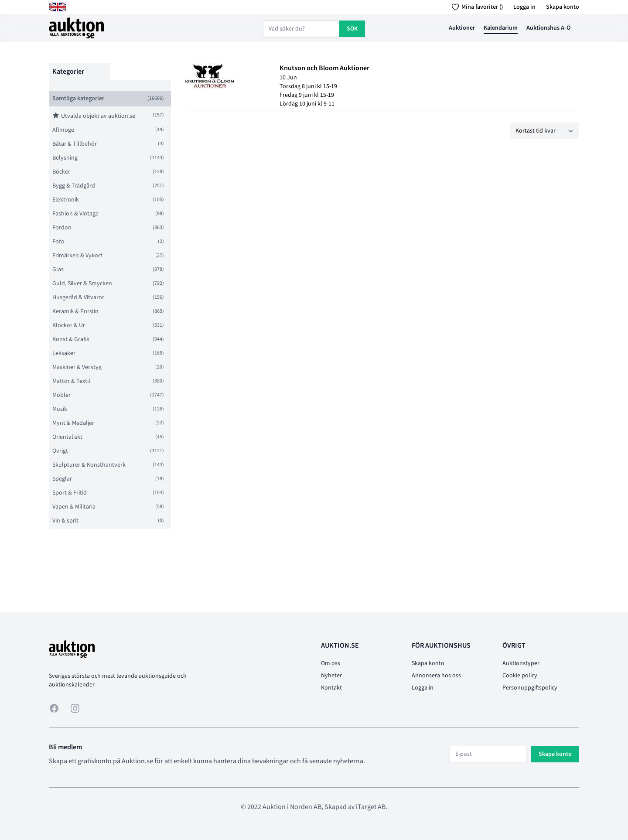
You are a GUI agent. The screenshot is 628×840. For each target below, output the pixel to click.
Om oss (331, 663)
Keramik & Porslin (75, 311)
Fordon (62, 228)
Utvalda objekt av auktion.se (94, 116)
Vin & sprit (65, 521)
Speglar (62, 479)
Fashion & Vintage (75, 214)
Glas (58, 270)
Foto (58, 242)
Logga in (524, 7)
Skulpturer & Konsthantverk (89, 465)
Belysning (65, 158)
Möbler (61, 395)
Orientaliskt (67, 437)
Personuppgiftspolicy (530, 688)
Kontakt (331, 688)
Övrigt (60, 451)
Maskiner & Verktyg (77, 367)
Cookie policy (520, 676)
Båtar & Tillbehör (75, 144)
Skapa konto (563, 7)
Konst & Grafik (71, 339)
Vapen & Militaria (74, 507)
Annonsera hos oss (436, 676)
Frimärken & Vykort (77, 256)
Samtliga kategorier (78, 99)
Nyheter (331, 676)
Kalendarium (501, 28)
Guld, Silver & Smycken (82, 283)
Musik (60, 409)
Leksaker (64, 353)
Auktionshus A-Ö (548, 28)
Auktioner (462, 28)
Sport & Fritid (70, 493)
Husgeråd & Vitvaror (78, 297)
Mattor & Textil (71, 381)
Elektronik (66, 200)
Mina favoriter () (476, 7)
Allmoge (63, 130)
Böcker (61, 172)
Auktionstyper (521, 663)
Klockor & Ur (69, 325)
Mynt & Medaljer (73, 423)
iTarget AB (371, 807)
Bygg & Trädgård (74, 186)
